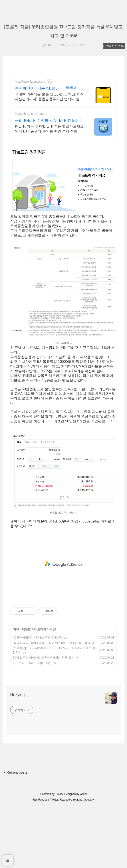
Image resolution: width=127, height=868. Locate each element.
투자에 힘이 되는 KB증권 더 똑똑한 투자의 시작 (49, 88)
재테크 (26, 692)
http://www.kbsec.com (30, 81)
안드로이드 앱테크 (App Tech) (32, 725)
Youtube (78, 862)
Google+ (89, 862)
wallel (83, 856)
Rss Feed (39, 862)
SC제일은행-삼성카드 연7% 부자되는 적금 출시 (43, 720)
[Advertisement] (63, 175)
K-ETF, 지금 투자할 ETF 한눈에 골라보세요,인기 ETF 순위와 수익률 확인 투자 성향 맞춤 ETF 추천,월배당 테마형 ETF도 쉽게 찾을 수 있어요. (50, 129)
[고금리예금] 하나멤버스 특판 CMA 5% (38, 700)
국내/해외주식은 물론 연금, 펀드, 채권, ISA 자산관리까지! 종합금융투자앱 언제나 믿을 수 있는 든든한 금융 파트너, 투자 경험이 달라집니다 (49, 97)
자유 (16, 692)
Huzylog (17, 757)
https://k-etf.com (26, 114)
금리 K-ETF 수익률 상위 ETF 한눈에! (48, 120)
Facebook (66, 862)
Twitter (54, 862)
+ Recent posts (15, 835)
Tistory (59, 856)
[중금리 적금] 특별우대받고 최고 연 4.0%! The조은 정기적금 (51, 705)
